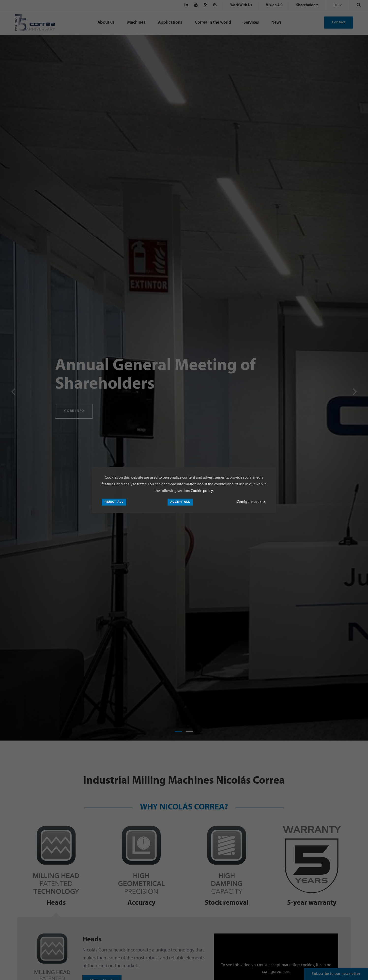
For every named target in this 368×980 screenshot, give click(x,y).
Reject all (114, 502)
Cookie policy (201, 491)
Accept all (180, 502)
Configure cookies (251, 502)
